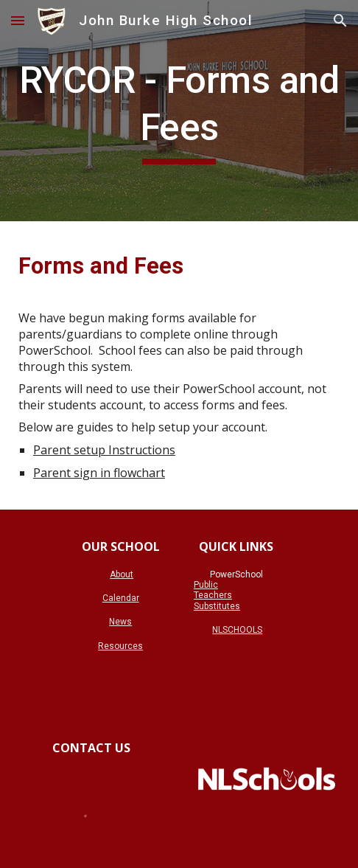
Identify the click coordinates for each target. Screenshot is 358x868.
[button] (18, 20)
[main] (179, 111)
